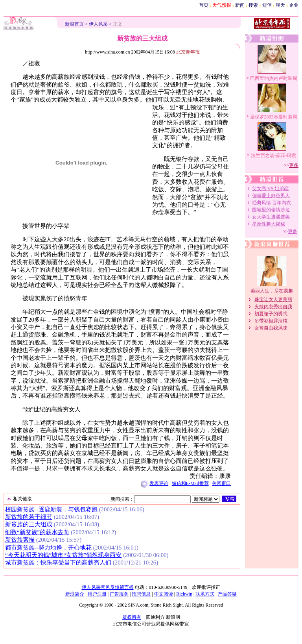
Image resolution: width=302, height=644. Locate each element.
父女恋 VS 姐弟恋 (270, 189)
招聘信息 (141, 594)
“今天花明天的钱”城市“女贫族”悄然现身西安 (63, 555)
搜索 (253, 5)
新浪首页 (74, 24)
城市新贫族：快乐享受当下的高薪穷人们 (58, 563)
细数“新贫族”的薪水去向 (37, 532)
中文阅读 (164, 594)
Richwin (184, 594)
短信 (267, 5)
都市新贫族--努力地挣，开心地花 (48, 548)
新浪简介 (75, 594)
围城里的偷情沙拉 (271, 210)
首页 (204, 5)
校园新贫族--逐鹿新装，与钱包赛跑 (51, 509)
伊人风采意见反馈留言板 (108, 587)
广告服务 (119, 594)
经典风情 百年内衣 (272, 203)
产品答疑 (227, 594)
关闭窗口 (221, 483)
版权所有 (132, 617)
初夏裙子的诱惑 (271, 314)
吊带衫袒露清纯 (271, 321)
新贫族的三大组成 (29, 524)
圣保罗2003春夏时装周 (274, 117)
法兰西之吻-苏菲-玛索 (274, 155)
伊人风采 (98, 24)
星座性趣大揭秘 (269, 224)
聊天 (280, 5)
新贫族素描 (20, 540)
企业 (294, 5)
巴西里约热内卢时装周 (274, 78)
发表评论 (159, 483)
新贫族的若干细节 (29, 517)
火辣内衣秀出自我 (273, 307)
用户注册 (97, 594)
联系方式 (205, 594)
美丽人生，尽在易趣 (272, 291)
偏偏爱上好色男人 (271, 196)
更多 (294, 165)
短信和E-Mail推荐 (190, 483)
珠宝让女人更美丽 (273, 300)
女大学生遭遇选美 (271, 217)
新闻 (240, 5)
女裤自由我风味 (271, 328)
